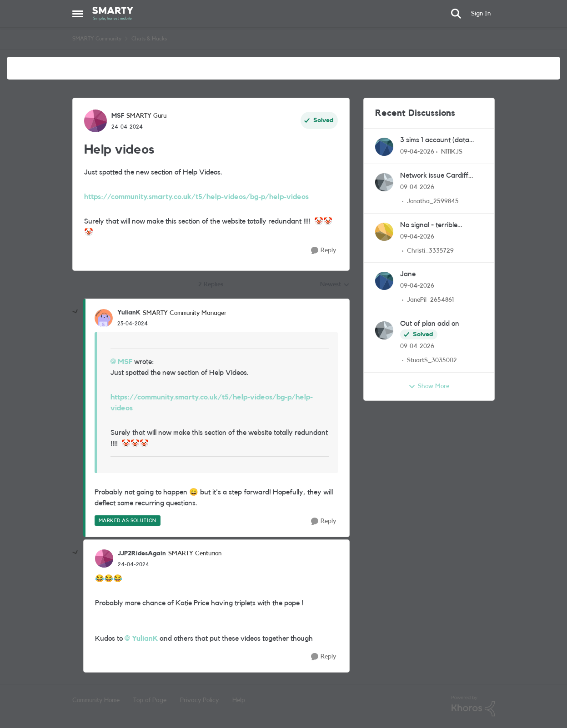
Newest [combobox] (335, 285)
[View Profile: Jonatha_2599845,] (384, 182)
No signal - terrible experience (429, 226)
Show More (429, 387)
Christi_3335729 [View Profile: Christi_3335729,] (430, 250)
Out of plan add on (430, 324)
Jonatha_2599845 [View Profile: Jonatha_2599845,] (433, 201)
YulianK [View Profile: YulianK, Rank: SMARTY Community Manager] (129, 313)
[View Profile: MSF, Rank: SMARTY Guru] (95, 121)
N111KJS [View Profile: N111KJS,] (452, 152)
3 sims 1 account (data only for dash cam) (435, 141)
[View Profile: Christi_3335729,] (384, 232)
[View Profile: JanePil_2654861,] (384, 281)
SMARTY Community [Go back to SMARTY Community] (97, 39)
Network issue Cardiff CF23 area (434, 176)
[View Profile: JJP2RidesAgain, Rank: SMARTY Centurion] (104, 558)
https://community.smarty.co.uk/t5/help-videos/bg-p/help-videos (196, 197)
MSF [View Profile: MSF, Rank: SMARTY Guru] (118, 116)
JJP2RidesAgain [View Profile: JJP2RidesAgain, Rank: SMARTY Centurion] (142, 553)
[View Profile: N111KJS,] (384, 147)
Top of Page (150, 700)
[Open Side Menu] (78, 14)
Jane (408, 274)
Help (239, 700)
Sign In (481, 14)
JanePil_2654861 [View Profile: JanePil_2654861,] (430, 300)
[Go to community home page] (113, 14)
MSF (125, 362)
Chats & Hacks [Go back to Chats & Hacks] (149, 39)
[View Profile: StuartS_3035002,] (384, 330)
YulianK (145, 638)
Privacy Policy (199, 700)
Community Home (96, 700)
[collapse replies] (75, 312)
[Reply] (324, 251)
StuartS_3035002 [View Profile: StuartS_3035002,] (432, 360)
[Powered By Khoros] (473, 706)
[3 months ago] (417, 152)
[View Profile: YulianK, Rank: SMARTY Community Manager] (104, 318)
